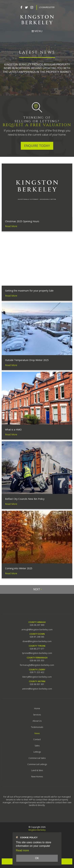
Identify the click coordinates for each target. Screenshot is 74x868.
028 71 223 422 (37, 672)
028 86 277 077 (37, 649)
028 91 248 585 (37, 637)
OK (37, 858)
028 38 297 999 (37, 625)
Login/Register (47, 7)
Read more (22, 850)
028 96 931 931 (37, 684)
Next (38, 589)
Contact (37, 739)
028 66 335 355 (37, 661)
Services (37, 715)
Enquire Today (37, 146)
